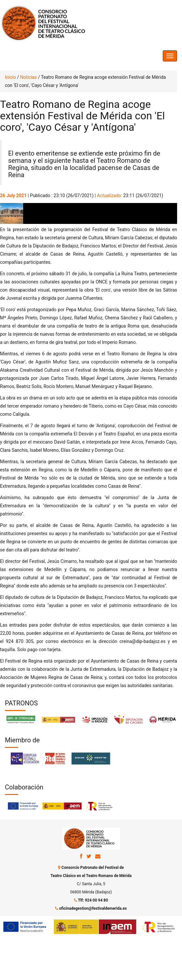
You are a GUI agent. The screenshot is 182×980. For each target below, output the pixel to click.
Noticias (28, 77)
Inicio (10, 77)
